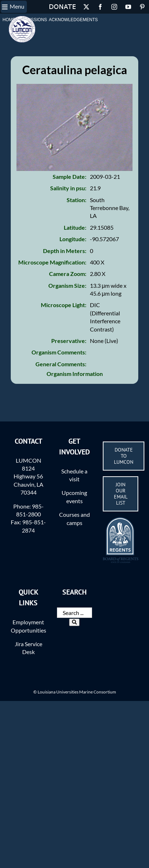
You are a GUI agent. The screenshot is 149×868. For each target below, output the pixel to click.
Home (9, 20)
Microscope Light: (64, 305)
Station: (76, 200)
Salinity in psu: (68, 188)
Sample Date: (69, 177)
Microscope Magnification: (52, 262)
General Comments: (61, 364)
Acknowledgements (73, 20)
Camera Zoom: (68, 274)
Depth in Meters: (65, 251)
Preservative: (69, 341)
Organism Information (75, 374)
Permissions (32, 20)
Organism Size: (67, 285)
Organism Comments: (59, 352)
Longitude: (73, 239)
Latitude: (75, 227)
